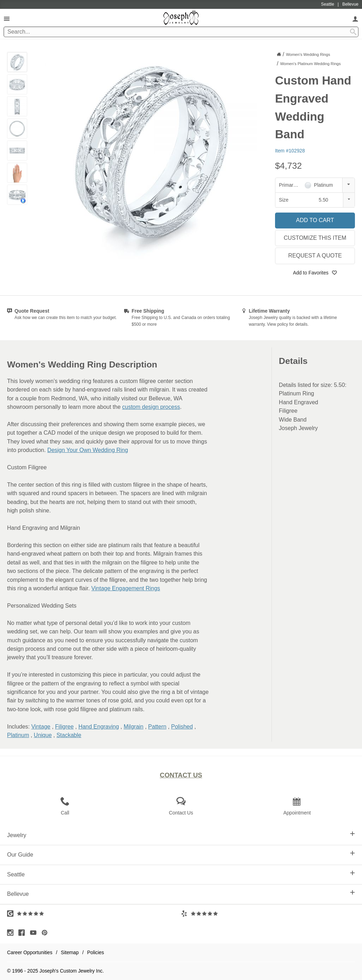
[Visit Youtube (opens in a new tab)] (35, 933)
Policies (96, 952)
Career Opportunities (30, 952)
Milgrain (134, 727)
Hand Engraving (99, 727)
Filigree (64, 727)
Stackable (69, 735)
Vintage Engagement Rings (126, 588)
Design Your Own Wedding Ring (88, 450)
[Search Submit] (353, 32)
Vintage (41, 727)
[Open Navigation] (7, 19)
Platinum (18, 735)
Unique (43, 735)
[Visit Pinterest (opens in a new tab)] (46, 933)
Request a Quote (315, 256)
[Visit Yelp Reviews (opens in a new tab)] (268, 914)
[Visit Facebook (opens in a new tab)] (23, 933)
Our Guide (181, 854)
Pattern (157, 727)
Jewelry (181, 835)
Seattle (181, 874)
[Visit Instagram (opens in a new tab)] (12, 933)
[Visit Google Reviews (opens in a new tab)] (94, 914)
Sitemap (70, 952)
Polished (182, 727)
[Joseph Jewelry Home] (279, 54)
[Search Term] (181, 32)
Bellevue (181, 893)
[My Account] (355, 19)
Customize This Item (315, 238)
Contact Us (181, 775)
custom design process (151, 407)
